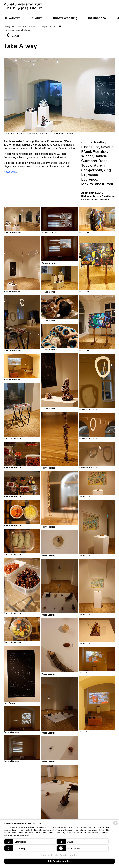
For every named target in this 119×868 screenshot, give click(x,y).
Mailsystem (10, 27)
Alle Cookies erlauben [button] (59, 861)
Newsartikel (11, 172)
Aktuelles (8, 30)
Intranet (32, 27)
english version (48, 27)
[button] (30, 842)
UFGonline (22, 27)
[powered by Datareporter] (115, 825)
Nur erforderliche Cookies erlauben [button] (60, 855)
